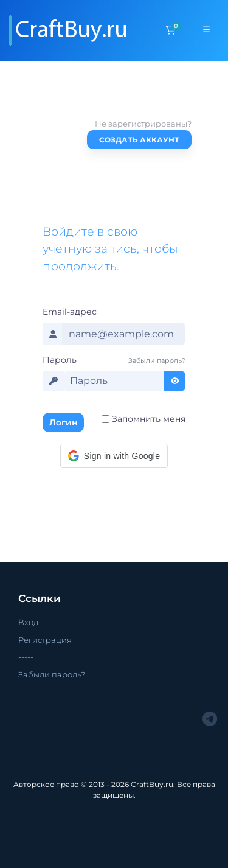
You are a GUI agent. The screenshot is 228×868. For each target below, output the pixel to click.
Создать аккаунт (139, 140)
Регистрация (45, 640)
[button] (114, 456)
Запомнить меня (149, 419)
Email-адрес (70, 312)
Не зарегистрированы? (143, 124)
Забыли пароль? (157, 360)
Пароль (60, 360)
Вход (28, 622)
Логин (64, 422)
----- (26, 657)
